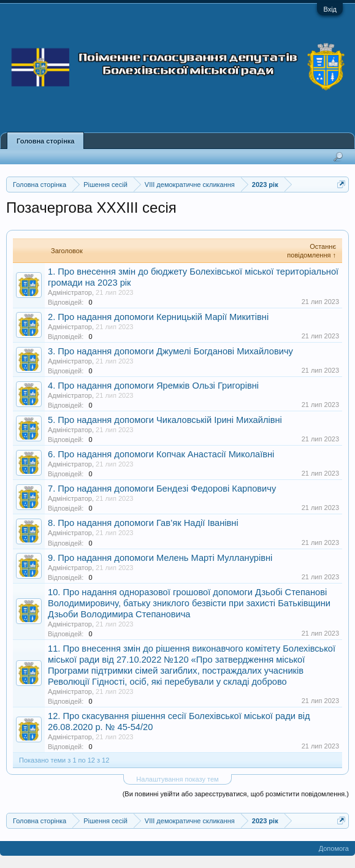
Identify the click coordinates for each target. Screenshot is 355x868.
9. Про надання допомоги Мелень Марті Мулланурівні (160, 558)
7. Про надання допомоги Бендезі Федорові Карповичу (162, 489)
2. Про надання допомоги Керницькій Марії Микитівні (158, 317)
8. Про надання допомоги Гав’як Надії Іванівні (143, 523)
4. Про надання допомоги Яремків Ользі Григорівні (153, 386)
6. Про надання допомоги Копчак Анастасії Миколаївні (161, 454)
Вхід (330, 9)
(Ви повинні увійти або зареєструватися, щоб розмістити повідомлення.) (236, 794)
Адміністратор (70, 292)
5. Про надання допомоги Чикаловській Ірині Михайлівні (165, 420)
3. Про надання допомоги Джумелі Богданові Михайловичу (170, 351)
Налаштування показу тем (177, 779)
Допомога (334, 848)
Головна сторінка (45, 141)
